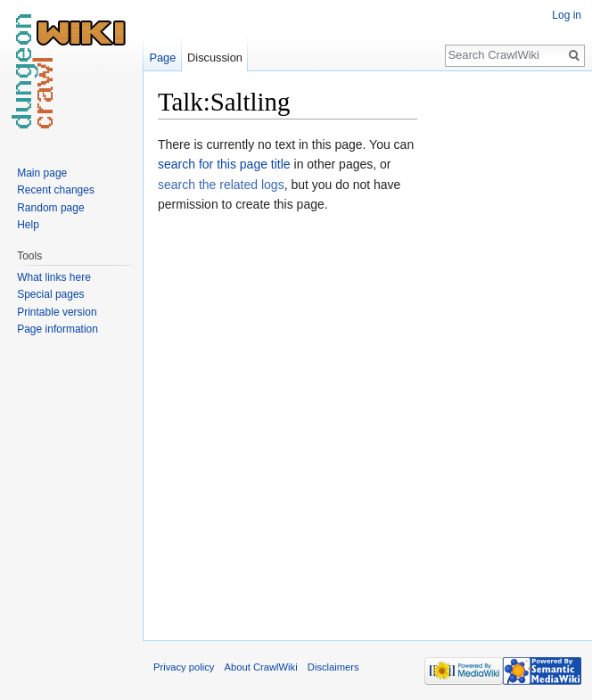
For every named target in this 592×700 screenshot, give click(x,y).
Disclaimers (333, 667)
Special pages (50, 294)
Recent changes (56, 190)
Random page (50, 208)
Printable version (57, 312)
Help (28, 225)
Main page (42, 173)
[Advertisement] (506, 353)
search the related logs (221, 185)
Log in (567, 15)
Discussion (215, 58)
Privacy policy (184, 667)
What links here (54, 277)
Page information (58, 329)
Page (162, 58)
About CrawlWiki (261, 667)
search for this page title (224, 164)
